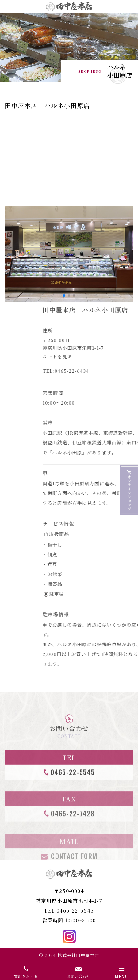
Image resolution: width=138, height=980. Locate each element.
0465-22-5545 (75, 911)
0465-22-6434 (115, 371)
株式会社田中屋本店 (78, 955)
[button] (64, 296)
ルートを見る (100, 356)
